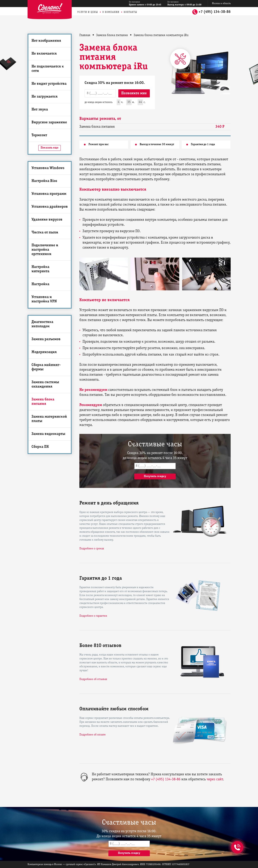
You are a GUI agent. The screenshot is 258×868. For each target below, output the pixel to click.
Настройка (40, 284)
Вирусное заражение (49, 122)
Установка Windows (48, 168)
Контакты (130, 12)
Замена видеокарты (48, 434)
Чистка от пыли (45, 233)
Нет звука (40, 110)
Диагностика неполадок (42, 324)
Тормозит (39, 135)
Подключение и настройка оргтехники (45, 250)
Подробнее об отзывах (93, 679)
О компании (111, 12)
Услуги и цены (88, 12)
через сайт (215, 779)
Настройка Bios (44, 181)
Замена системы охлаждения (45, 384)
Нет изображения (46, 41)
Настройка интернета (40, 269)
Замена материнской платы (49, 419)
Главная (85, 35)
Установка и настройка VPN (44, 299)
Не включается (44, 54)
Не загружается (45, 97)
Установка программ (49, 194)
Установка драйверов (50, 207)
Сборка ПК (40, 447)
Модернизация (44, 352)
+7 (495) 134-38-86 (215, 12)
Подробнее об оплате (93, 735)
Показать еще (50, 148)
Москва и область (221, 3)
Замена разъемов (46, 339)
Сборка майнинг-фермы (46, 367)
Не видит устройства (49, 84)
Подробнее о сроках (92, 549)
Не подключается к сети (48, 69)
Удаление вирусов (47, 220)
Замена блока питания (43, 402)
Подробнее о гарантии (93, 616)
